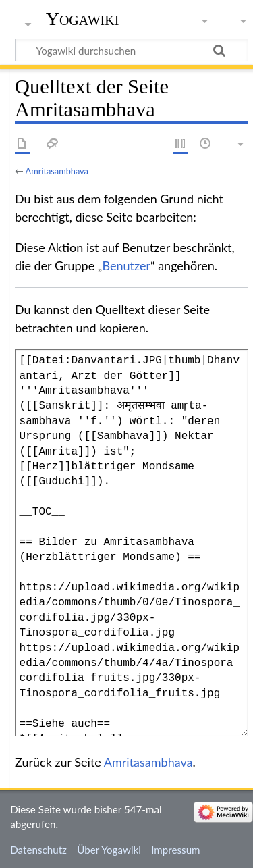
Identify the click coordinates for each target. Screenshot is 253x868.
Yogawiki (83, 19)
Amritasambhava (57, 171)
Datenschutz (38, 850)
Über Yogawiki (109, 850)
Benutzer (126, 265)
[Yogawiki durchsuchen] (132, 50)
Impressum (176, 850)
